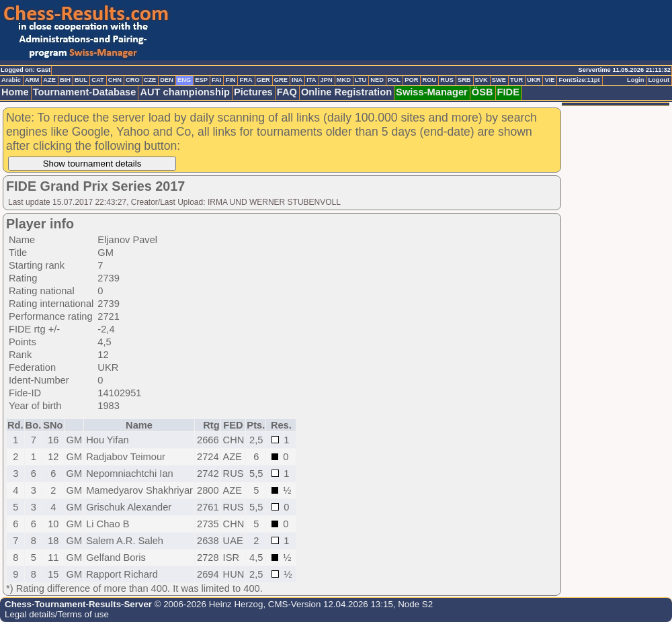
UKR (534, 80)
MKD (344, 80)
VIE (549, 80)
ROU (429, 80)
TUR (516, 80)
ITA (311, 80)
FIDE (508, 92)
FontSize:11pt (579, 80)
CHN (115, 80)
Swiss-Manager (432, 92)
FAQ (287, 92)
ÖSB (482, 92)
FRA (246, 80)
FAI (217, 80)
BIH (65, 80)
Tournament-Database (85, 92)
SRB (464, 80)
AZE (49, 80)
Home (15, 92)
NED (377, 80)
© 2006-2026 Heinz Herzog (207, 604)
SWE (499, 80)
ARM (32, 80)
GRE (281, 80)
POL (394, 80)
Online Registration (346, 92)
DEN (167, 80)
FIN (230, 80)
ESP (201, 80)
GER (263, 80)
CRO (133, 80)
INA (297, 80)
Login (635, 80)
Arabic (11, 80)
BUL (81, 80)
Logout (659, 80)
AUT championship (185, 92)
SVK (481, 80)
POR (411, 80)
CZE (150, 80)
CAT (97, 80)
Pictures (253, 92)
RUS (447, 80)
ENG (184, 80)
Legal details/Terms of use (57, 614)
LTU (361, 80)
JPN (327, 80)
